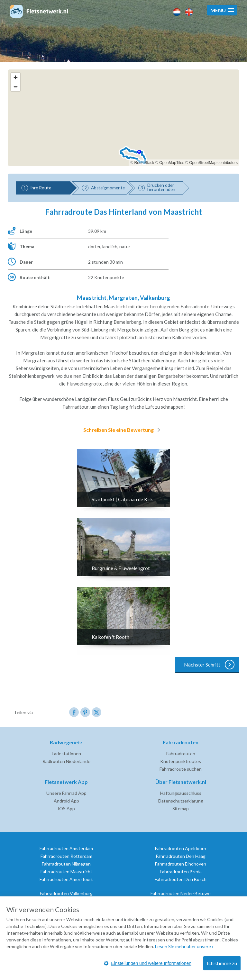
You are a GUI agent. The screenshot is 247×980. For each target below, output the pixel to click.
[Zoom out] (16, 87)
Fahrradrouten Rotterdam (66, 856)
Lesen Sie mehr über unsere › (184, 946)
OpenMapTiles (172, 163)
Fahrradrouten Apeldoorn (181, 848)
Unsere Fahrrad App (66, 793)
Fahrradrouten (181, 753)
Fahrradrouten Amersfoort (66, 879)
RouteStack (144, 163)
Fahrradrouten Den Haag (181, 856)
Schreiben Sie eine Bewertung (123, 430)
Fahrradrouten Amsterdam (66, 848)
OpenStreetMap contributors (213, 163)
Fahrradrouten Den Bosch (181, 879)
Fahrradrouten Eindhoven (181, 864)
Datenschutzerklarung (181, 801)
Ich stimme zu (222, 963)
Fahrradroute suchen (181, 769)
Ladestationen (66, 753)
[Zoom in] (16, 77)
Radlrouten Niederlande (66, 761)
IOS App (66, 808)
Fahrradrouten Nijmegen (66, 864)
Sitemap (181, 808)
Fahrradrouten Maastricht (66, 871)
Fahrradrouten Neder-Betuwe (181, 893)
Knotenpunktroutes (181, 761)
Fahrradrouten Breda (181, 871)
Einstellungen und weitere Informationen (148, 963)
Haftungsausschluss (181, 793)
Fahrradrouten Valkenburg (66, 893)
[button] (222, 10)
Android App (66, 801)
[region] (123, 118)
